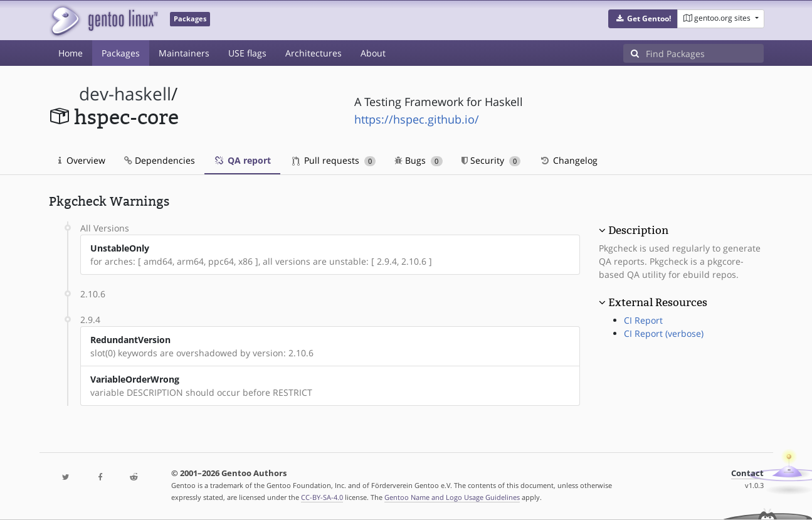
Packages (121, 53)
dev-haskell (125, 94)
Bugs (419, 160)
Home (71, 53)
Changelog (568, 160)
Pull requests (334, 160)
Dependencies (160, 160)
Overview (82, 160)
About (373, 53)
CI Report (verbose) (664, 333)
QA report (242, 160)
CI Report (643, 320)
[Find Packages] (705, 53)
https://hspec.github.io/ (417, 119)
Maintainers (184, 53)
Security (491, 160)
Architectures (314, 53)
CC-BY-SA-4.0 (322, 497)
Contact (747, 473)
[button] (643, 19)
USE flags (247, 53)
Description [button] (638, 230)
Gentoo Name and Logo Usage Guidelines (452, 497)
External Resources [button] (658, 302)
